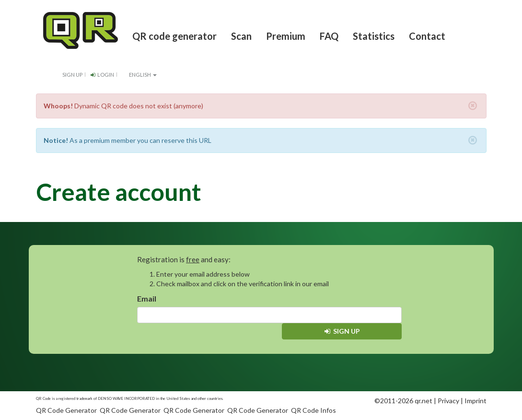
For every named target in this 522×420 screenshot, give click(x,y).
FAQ (329, 36)
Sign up (72, 75)
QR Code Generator (66, 410)
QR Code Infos (313, 410)
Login (102, 75)
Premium (286, 36)
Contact (427, 36)
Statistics (374, 36)
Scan (241, 36)
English (139, 75)
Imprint (476, 401)
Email (147, 298)
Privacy (448, 401)
